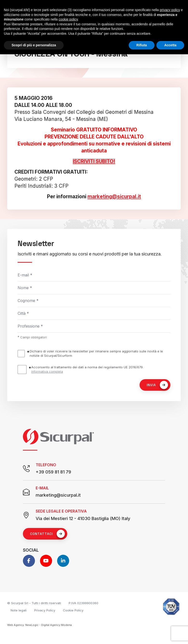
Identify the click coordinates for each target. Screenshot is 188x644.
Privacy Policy (45, 610)
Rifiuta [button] (142, 45)
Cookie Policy (73, 610)
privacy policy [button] (170, 10)
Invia (157, 385)
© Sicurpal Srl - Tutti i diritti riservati (34, 603)
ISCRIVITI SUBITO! (94, 161)
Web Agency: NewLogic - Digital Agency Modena (40, 625)
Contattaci (47, 534)
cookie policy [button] (68, 19)
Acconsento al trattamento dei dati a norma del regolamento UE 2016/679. (87, 369)
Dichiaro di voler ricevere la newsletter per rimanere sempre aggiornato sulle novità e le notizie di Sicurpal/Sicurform (96, 353)
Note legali (19, 610)
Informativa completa (47, 371)
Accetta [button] (170, 45)
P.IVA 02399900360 (84, 603)
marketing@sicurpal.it (114, 196)
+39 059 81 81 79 (53, 472)
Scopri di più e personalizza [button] (34, 45)
